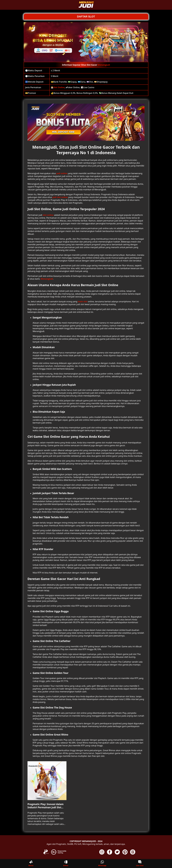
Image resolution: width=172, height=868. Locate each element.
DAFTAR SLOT (86, 17)
